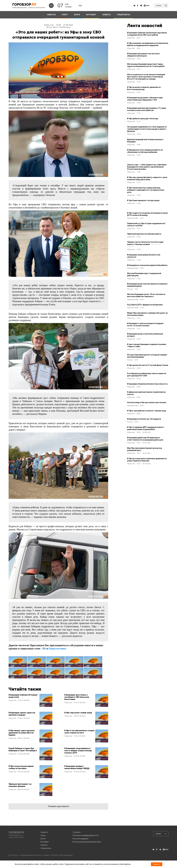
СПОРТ (65, 15)
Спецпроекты (46, 848)
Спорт (43, 835)
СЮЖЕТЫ (106, 15)
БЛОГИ (77, 15)
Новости (44, 832)
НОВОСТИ (51, 15)
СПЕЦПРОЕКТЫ (123, 15)
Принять (157, 864)
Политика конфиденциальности (86, 835)
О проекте (77, 832)
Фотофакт (45, 842)
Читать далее (30, 700)
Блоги (43, 839)
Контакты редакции (80, 839)
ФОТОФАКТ (91, 15)
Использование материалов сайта (87, 842)
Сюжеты (44, 845)
